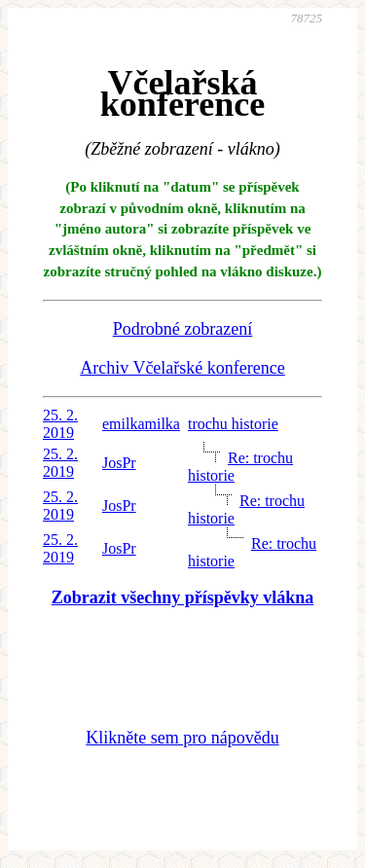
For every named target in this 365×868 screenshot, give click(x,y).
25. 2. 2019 (60, 424)
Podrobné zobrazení (182, 329)
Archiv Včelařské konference (182, 368)
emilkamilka (141, 424)
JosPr (119, 463)
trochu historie (233, 424)
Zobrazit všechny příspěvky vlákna (183, 597)
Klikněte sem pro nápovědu (182, 738)
